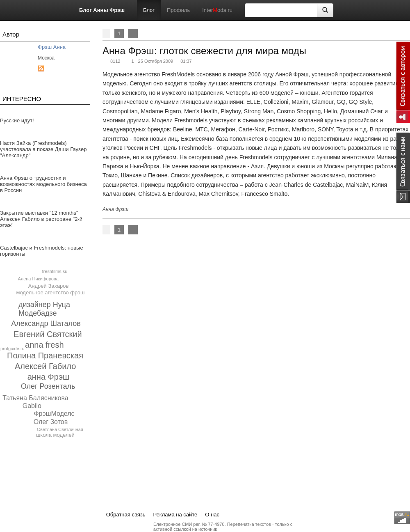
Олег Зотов (51, 422)
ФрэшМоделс (54, 414)
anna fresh (44, 345)
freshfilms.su (55, 271)
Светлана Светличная (60, 429)
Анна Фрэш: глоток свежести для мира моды (204, 51)
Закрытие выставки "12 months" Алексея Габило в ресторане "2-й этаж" (41, 219)
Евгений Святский (48, 334)
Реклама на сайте (175, 515)
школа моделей (55, 435)
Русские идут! (17, 120)
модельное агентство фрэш (50, 292)
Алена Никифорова (38, 279)
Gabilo (32, 406)
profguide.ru (13, 349)
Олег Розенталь (48, 386)
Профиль (178, 10)
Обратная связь (126, 515)
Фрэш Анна (52, 47)
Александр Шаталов (46, 323)
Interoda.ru (217, 10)
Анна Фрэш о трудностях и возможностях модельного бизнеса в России (43, 184)
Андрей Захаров (49, 286)
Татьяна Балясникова (35, 398)
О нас (212, 515)
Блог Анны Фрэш (102, 10)
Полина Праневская (45, 355)
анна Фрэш (48, 377)
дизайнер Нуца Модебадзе (44, 309)
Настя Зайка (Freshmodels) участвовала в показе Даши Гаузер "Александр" (43, 149)
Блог (149, 10)
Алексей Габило (45, 366)
